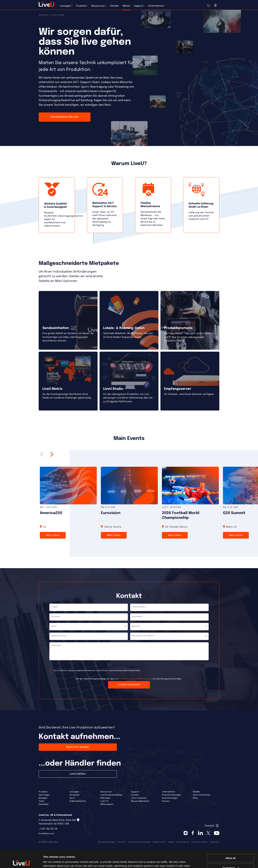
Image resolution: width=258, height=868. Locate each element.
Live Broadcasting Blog (111, 795)
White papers (107, 804)
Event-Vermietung (201, 795)
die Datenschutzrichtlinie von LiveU (135, 679)
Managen (43, 798)
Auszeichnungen (170, 798)
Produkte (43, 792)
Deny (231, 860)
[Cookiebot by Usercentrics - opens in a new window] (21, 862)
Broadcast (75, 795)
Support (135, 792)
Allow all (231, 841)
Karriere (166, 801)
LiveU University (139, 798)
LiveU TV (104, 801)
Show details (51, 861)
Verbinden (44, 804)
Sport (72, 798)
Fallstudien (105, 798)
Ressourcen (106, 792)
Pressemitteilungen (171, 795)
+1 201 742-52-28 (48, 829)
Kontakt (135, 795)
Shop (195, 798)
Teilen (42, 801)
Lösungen (74, 792)
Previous (43, 454)
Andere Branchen (78, 801)
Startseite (44, 15)
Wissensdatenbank (140, 801)
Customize (231, 850)
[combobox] (89, 627)
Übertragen (44, 795)
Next (51, 454)
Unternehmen (169, 792)
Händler (197, 792)
